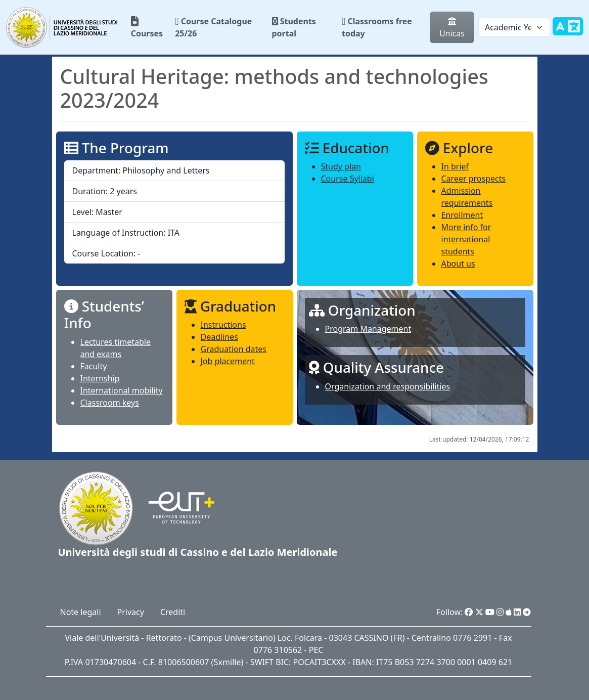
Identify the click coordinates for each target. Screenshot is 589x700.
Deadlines (219, 337)
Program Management (368, 329)
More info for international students (466, 239)
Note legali (81, 612)
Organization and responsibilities (388, 386)
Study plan (341, 166)
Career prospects (474, 179)
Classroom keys (110, 403)
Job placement (228, 361)
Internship (100, 378)
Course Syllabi (348, 179)
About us (458, 264)
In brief (455, 166)
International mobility (122, 390)
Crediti (173, 612)
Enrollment (462, 215)
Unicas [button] (452, 28)
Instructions (223, 325)
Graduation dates (234, 349)
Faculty (94, 366)
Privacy (131, 612)
